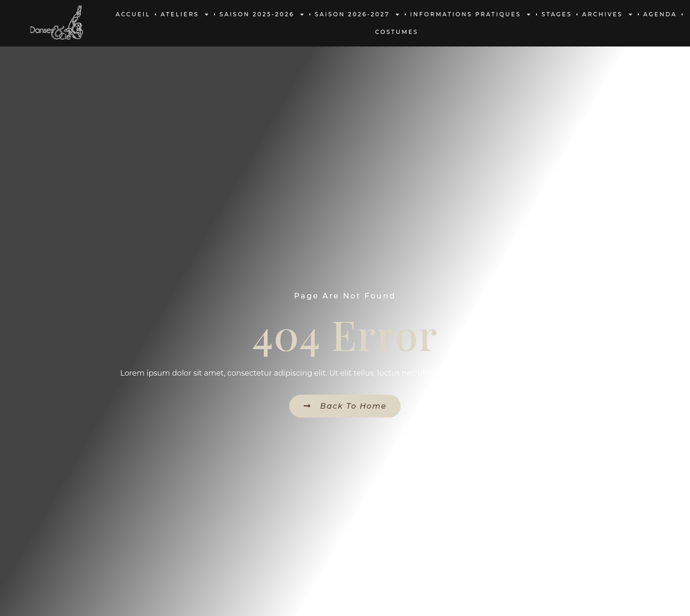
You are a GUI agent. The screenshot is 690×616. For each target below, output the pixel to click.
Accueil (133, 14)
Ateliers (185, 14)
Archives (607, 14)
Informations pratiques (471, 14)
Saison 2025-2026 (262, 14)
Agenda (660, 14)
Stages (557, 14)
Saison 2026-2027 (358, 14)
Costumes (397, 32)
